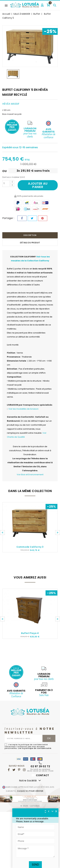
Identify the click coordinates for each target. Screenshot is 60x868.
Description (30, 235)
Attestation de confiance (48, 136)
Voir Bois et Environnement (30, 475)
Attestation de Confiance (16, 695)
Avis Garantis (48, 130)
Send (35, 865)
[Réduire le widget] (52, 811)
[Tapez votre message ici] (35, 851)
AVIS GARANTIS (16, 691)
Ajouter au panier (38, 185)
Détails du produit (30, 243)
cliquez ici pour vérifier (30, 791)
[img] (56, 811)
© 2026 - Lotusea (30, 806)
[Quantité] (6, 184)
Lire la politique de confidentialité (35, 748)
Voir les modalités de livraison (23, 409)
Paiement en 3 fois (44, 691)
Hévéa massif (11, 104)
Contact (40, 775)
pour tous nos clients (30, 135)
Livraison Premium (30, 130)
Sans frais (44, 695)
